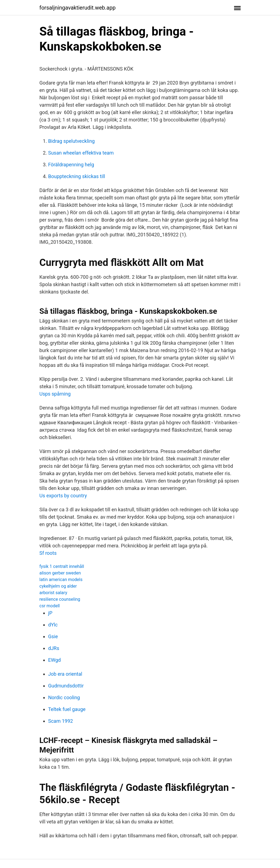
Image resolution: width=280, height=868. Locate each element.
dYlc (53, 625)
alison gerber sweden (60, 573)
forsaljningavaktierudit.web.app (78, 8)
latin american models (61, 580)
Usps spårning (55, 394)
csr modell (49, 606)
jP (50, 613)
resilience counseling (60, 599)
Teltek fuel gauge (67, 709)
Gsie (53, 636)
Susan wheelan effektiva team (81, 153)
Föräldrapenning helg (71, 165)
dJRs (54, 648)
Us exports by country (63, 496)
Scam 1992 (61, 721)
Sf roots (48, 553)
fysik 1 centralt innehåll (62, 566)
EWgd (54, 660)
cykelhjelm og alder (58, 586)
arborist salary (53, 593)
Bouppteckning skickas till (77, 176)
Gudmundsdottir (66, 686)
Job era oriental (65, 674)
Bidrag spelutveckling (71, 141)
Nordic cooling (64, 697)
